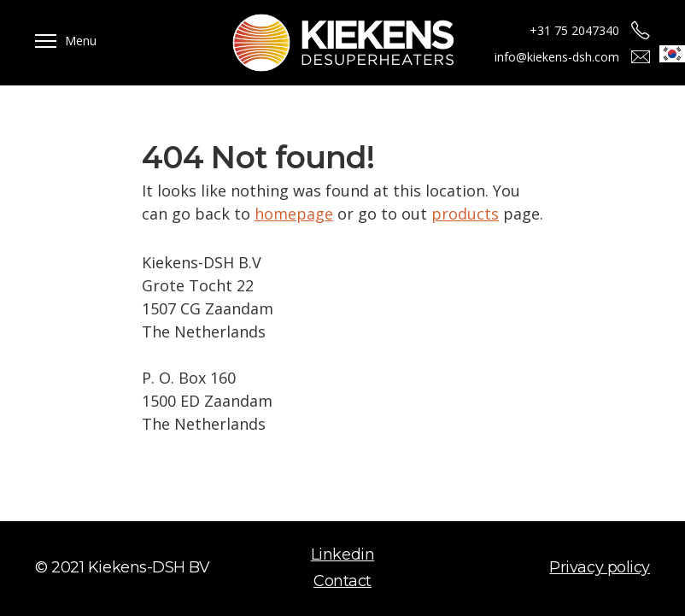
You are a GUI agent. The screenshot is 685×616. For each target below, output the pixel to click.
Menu (81, 41)
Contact (342, 581)
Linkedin (342, 554)
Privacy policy (600, 567)
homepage (294, 214)
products (465, 214)
